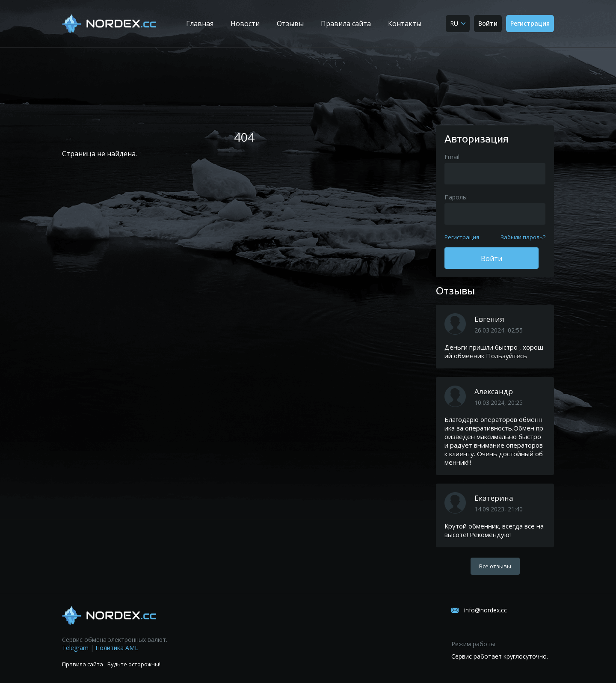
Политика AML (117, 648)
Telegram (75, 648)
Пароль (455, 197)
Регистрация (530, 23)
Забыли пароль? (523, 237)
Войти (488, 23)
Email (452, 157)
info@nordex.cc (486, 610)
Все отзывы (495, 566)
